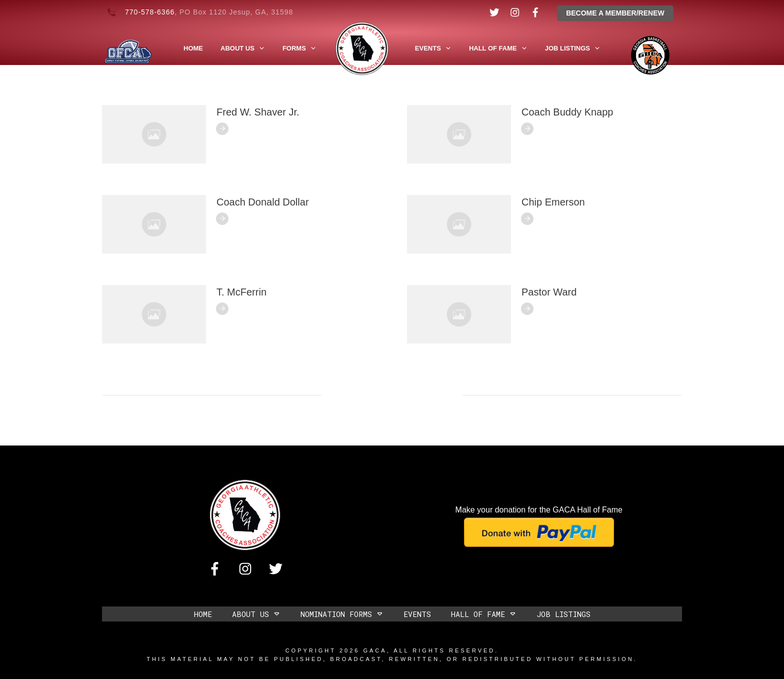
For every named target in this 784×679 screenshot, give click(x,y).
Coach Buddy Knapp (567, 112)
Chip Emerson (553, 202)
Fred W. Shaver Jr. (258, 112)
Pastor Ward (549, 292)
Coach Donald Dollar (263, 202)
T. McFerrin (241, 292)
